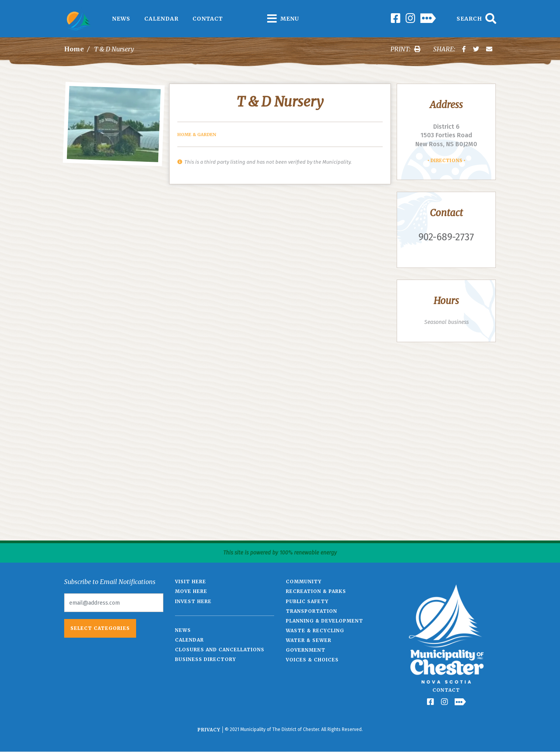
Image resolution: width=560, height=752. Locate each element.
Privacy (209, 730)
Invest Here (193, 601)
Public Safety (307, 601)
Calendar (161, 19)
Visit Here (191, 581)
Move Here (191, 591)
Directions (446, 160)
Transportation (311, 611)
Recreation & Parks (316, 591)
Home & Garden (197, 135)
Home (74, 49)
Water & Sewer (309, 640)
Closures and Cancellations (220, 650)
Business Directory (206, 659)
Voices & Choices (312, 660)
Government (306, 650)
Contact (208, 19)
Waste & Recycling (315, 630)
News (121, 19)
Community (304, 581)
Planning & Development (325, 621)
